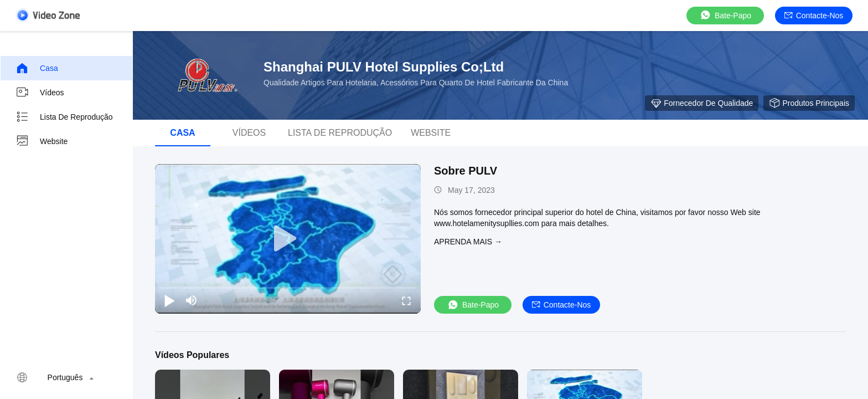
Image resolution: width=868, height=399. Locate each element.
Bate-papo (725, 15)
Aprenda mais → (468, 242)
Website (42, 141)
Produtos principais (809, 103)
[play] (288, 239)
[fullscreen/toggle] (406, 300)
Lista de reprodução (64, 117)
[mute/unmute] (192, 300)
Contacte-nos (814, 16)
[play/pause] (169, 300)
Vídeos (40, 93)
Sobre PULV (466, 171)
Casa (37, 68)
